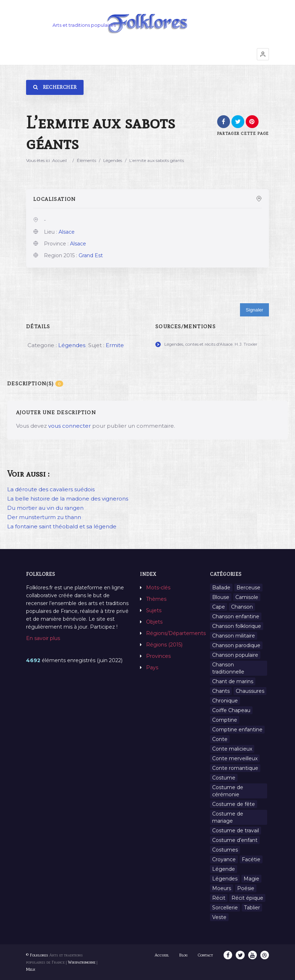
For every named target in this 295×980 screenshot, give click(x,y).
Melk (31, 969)
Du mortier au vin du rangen (45, 508)
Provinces (158, 656)
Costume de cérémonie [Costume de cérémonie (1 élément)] (228, 791)
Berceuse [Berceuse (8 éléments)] (248, 588)
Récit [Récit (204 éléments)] (219, 898)
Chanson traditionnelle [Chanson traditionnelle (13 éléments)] (228, 668)
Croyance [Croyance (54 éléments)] (224, 859)
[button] (263, 54)
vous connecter (69, 426)
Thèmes (156, 599)
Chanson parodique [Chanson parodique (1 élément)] (236, 645)
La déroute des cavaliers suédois (51, 489)
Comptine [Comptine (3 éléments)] (225, 720)
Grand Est (91, 255)
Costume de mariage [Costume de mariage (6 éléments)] (228, 817)
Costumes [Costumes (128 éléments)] (225, 850)
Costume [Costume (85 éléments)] (224, 778)
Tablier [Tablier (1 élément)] (252, 908)
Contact (206, 955)
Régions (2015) (164, 645)
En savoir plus (43, 638)
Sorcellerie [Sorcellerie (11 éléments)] (225, 908)
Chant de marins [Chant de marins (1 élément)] (233, 681)
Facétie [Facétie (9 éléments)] (251, 859)
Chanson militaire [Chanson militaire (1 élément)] (234, 636)
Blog (184, 955)
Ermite (115, 345)
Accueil (59, 160)
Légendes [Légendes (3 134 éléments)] (225, 879)
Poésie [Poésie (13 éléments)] (246, 888)
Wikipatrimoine (82, 962)
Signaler (254, 310)
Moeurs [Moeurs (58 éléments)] (222, 888)
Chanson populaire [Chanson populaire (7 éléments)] (235, 655)
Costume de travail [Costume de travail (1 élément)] (236, 831)
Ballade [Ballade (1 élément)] (221, 588)
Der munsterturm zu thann (44, 517)
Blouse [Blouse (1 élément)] (221, 597)
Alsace (67, 232)
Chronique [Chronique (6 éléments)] (225, 701)
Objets (154, 622)
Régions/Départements (176, 633)
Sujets (154, 610)
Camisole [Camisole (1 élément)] (247, 597)
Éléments (86, 160)
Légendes (113, 160)
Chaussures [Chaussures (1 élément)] (250, 691)
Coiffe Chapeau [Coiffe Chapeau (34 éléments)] (231, 710)
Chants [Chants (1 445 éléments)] (221, 691)
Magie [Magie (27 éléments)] (251, 879)
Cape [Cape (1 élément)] (219, 607)
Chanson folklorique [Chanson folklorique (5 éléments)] (237, 626)
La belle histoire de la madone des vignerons (68, 499)
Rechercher (55, 87)
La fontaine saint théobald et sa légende (62, 526)
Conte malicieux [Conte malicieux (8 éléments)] (232, 749)
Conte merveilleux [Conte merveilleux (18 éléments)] (235, 758)
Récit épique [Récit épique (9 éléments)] (247, 898)
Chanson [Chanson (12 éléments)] (242, 607)
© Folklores (37, 955)
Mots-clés (158, 588)
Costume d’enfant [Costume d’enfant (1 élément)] (235, 840)
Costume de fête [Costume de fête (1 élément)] (234, 804)
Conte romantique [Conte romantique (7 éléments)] (235, 768)
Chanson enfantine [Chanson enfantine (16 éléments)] (236, 616)
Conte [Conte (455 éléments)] (220, 739)
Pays (152, 667)
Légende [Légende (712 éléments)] (224, 869)
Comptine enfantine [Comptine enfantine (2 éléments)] (237, 730)
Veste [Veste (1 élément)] (219, 917)
